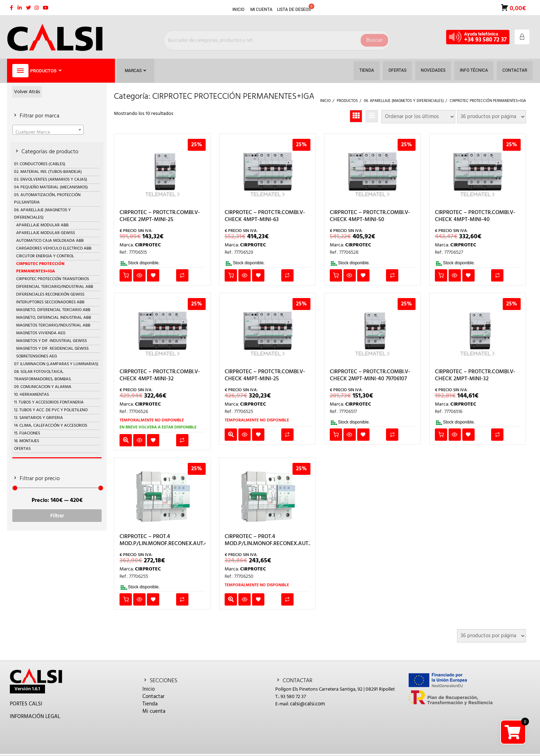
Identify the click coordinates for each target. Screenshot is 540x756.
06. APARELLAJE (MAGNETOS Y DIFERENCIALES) (42, 214)
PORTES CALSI (26, 704)
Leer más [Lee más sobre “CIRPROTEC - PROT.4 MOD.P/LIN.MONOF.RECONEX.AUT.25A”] (231, 599)
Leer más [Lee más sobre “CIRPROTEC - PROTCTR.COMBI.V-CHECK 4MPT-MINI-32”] (126, 440)
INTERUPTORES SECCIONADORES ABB (50, 302)
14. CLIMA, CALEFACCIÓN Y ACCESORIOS (51, 426)
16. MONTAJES (27, 441)
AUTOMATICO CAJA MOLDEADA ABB (50, 241)
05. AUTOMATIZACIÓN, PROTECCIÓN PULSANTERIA (47, 199)
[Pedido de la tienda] (418, 117)
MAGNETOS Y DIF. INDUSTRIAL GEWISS (52, 341)
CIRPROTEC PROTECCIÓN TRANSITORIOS (53, 279)
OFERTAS (22, 449)
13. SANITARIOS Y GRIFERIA (38, 418)
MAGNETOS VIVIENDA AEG (41, 333)
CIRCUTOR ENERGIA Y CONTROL (45, 256)
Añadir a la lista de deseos (153, 275)
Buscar (374, 37)
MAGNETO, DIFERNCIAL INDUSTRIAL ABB (54, 318)
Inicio (149, 689)
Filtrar (57, 516)
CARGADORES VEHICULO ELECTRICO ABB (54, 248)
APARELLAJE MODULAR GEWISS (46, 233)
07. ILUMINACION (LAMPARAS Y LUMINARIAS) (56, 364)
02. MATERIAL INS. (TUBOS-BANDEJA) (48, 172)
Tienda (150, 704)
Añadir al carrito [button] (126, 275)
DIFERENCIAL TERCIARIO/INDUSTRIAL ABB (55, 287)
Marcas (136, 71)
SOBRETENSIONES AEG (37, 356)
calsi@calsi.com (307, 704)
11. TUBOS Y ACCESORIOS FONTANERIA (49, 402)
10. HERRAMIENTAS (31, 395)
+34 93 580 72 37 (485, 40)
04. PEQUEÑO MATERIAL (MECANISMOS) (51, 187)
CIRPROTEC (148, 245)
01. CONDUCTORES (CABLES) (40, 164)
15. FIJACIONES (27, 433)
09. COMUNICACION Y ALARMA (43, 387)
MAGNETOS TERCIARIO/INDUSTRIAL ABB (53, 325)
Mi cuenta (154, 711)
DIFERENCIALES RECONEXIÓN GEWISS (50, 295)
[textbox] (48, 132)
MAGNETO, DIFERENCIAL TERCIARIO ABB (53, 310)
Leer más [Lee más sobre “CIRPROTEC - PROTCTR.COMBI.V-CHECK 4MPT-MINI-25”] (231, 435)
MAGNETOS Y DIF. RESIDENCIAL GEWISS (52, 349)
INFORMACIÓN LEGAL (35, 717)
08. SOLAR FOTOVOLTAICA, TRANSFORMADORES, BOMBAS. (43, 376)
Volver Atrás (27, 92)
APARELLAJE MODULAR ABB (42, 225)
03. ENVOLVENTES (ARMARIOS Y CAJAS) (51, 180)
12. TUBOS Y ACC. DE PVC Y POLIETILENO (51, 410)
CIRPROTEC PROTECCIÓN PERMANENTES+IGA (40, 268)
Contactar (153, 697)
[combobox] (48, 130)
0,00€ (517, 8)
